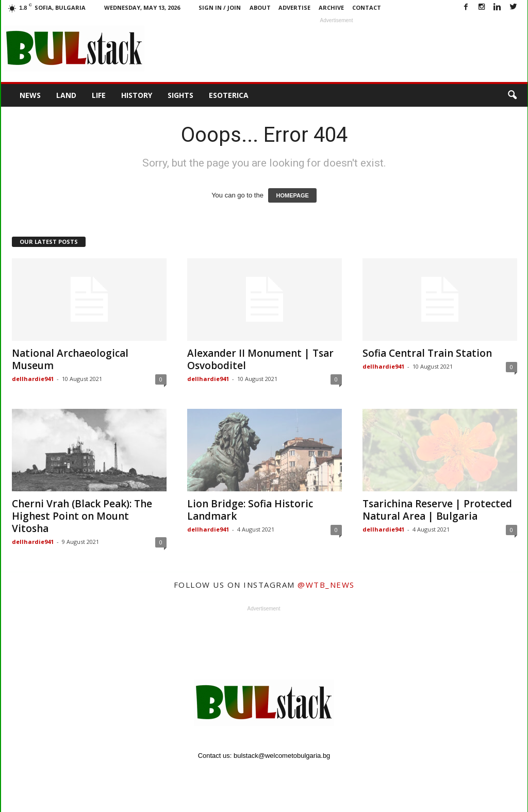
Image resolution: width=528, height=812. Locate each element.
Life (99, 95)
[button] (512, 95)
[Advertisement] (337, 48)
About (260, 7)
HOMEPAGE (292, 195)
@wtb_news (326, 585)
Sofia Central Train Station (427, 353)
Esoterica (229, 95)
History (137, 95)
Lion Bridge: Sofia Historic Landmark (250, 510)
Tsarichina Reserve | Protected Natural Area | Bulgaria (437, 510)
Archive (331, 7)
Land (66, 95)
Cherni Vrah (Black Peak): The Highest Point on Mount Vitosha (82, 516)
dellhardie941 (33, 379)
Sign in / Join (220, 7)
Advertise (294, 7)
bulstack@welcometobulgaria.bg (282, 756)
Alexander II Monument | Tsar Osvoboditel (260, 359)
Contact (367, 7)
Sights (180, 95)
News (30, 95)
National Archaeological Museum (70, 359)
